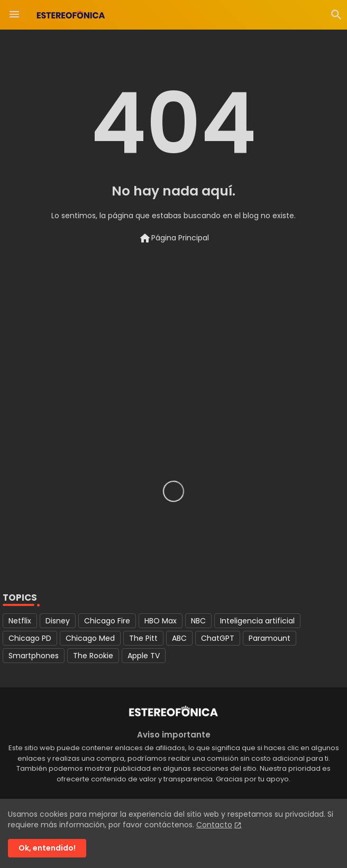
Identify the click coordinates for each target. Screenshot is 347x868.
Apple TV (144, 656)
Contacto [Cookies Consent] (214, 825)
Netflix (20, 621)
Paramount (270, 638)
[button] (336, 15)
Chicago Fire (107, 621)
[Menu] (14, 15)
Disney (58, 621)
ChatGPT (218, 638)
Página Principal (174, 238)
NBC (198, 621)
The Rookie (93, 656)
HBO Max (161, 621)
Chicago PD (30, 638)
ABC (179, 638)
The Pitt (143, 638)
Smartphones (34, 656)
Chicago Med (90, 638)
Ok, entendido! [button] (47, 848)
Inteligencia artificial (257, 621)
